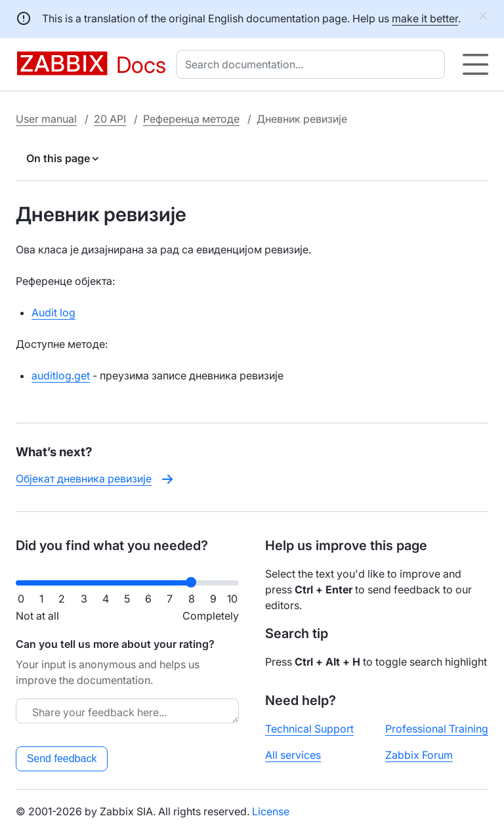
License (271, 811)
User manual (46, 119)
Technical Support (309, 729)
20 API (110, 119)
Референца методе (191, 119)
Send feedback (62, 758)
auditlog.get (61, 375)
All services (293, 755)
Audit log (53, 312)
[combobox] (313, 64)
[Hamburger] (475, 64)
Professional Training (437, 729)
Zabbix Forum (419, 755)
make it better (425, 18)
